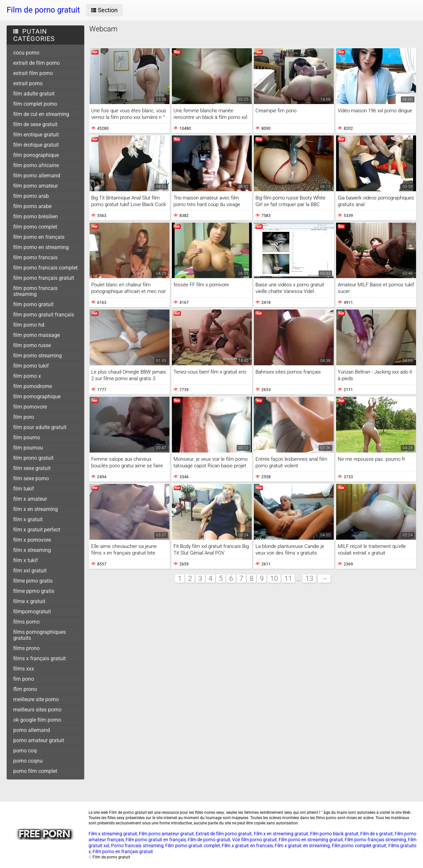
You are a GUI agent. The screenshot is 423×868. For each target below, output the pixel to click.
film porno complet (35, 227)
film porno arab (31, 196)
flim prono (25, 689)
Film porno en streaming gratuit (311, 840)
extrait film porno (33, 73)
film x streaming (32, 550)
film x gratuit (28, 519)
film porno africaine (36, 165)
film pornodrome (33, 386)
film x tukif (26, 560)
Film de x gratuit (377, 834)
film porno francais (35, 257)
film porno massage (37, 335)
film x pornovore (32, 540)
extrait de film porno (37, 63)
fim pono (24, 679)
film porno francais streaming (35, 291)
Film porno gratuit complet (192, 846)
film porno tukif (31, 366)
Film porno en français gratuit (123, 851)
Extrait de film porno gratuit (224, 834)
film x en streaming (36, 509)
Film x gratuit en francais (247, 846)
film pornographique (37, 397)
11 (288, 579)
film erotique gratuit (36, 135)
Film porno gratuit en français (156, 840)
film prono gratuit (33, 458)
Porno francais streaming (137, 846)
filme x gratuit (29, 601)
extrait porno (28, 83)
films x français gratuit (39, 658)
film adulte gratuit (34, 94)
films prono (26, 648)
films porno (26, 622)
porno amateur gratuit (39, 740)
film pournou (28, 448)
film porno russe (32, 345)
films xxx (24, 669)
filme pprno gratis (34, 591)
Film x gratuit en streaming (302, 846)
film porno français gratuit (44, 278)
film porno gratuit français (44, 315)
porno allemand (32, 730)
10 (274, 579)
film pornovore (30, 407)
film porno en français (39, 237)
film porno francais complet (45, 268)
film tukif (24, 489)
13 (309, 579)
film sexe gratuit (32, 468)
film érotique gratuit (36, 145)
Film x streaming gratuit (113, 834)
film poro (24, 417)
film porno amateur (36, 186)
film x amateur (30, 499)
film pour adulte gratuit (40, 427)
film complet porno (35, 104)
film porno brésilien (36, 217)
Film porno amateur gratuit (166, 834)
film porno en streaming (41, 247)
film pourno (27, 437)
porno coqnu (28, 761)
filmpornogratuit (32, 612)
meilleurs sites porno (37, 710)
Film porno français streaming (375, 840)
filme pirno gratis (33, 581)
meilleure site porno (36, 699)
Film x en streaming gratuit (281, 834)
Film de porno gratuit (209, 840)
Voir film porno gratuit (254, 840)
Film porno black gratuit (334, 834)
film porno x (27, 376)
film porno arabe (32, 206)
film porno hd (29, 325)
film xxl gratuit (30, 571)
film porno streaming (38, 356)
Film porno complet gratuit (359, 846)
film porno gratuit (33, 304)
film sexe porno (31, 478)
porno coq (25, 751)
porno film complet (35, 771)
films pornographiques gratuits (39, 635)
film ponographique (36, 155)
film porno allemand (37, 176)
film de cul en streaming (41, 114)
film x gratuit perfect (37, 530)
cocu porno (26, 53)
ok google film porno (37, 720)
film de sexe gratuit (35, 124)
